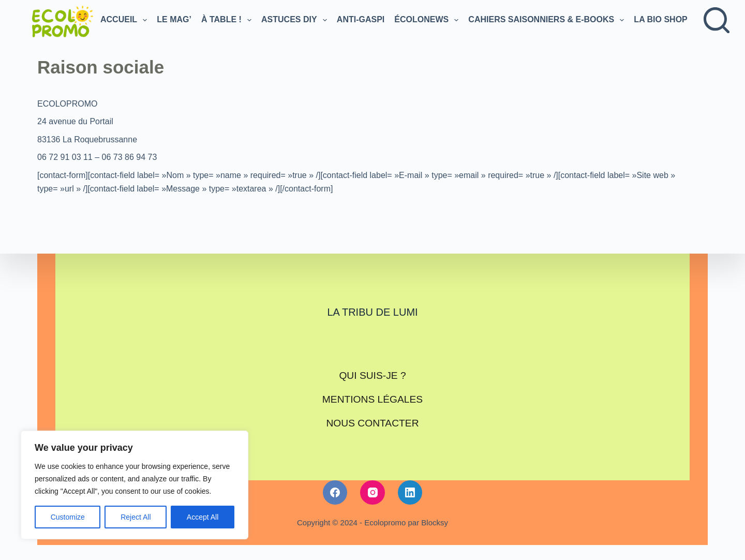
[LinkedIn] (410, 483)
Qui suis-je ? (373, 374)
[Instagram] (373, 483)
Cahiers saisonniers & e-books (547, 20)
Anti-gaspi (361, 19)
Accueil (125, 20)
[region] (135, 485)
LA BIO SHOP (667, 20)
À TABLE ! (227, 20)
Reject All (136, 517)
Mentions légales (373, 395)
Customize (68, 517)
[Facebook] (335, 483)
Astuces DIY (295, 20)
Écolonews (427, 20)
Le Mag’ (174, 19)
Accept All (203, 517)
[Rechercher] (717, 20)
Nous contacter (373, 416)
